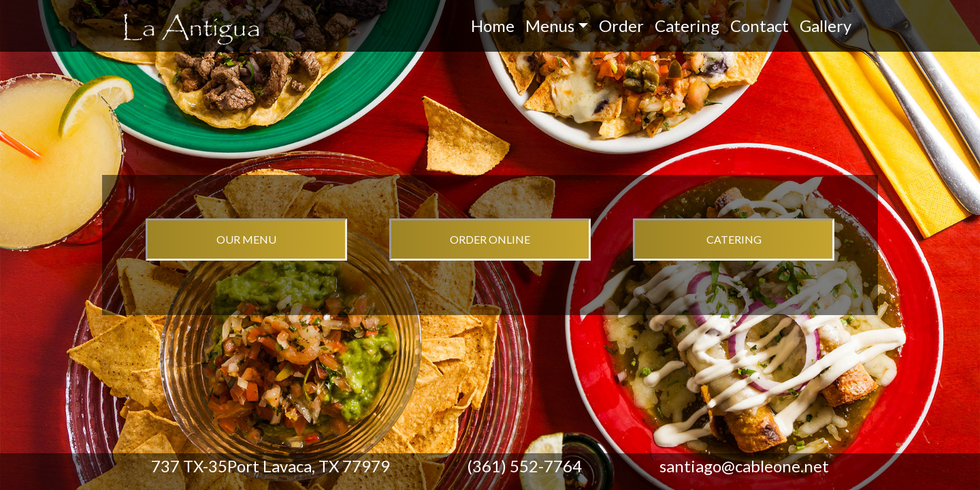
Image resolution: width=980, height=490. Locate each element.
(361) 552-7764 (524, 466)
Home (493, 26)
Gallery (826, 26)
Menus (550, 26)
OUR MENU (246, 239)
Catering (687, 26)
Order (621, 26)
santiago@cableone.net (744, 466)
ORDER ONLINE (490, 239)
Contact (759, 26)
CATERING (734, 239)
